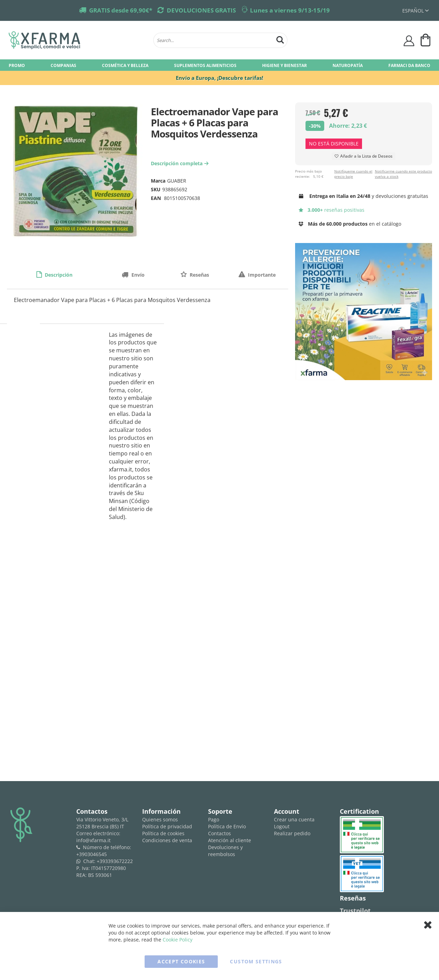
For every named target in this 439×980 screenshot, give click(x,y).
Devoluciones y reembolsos (225, 851)
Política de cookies (163, 833)
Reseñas (199, 275)
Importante (261, 275)
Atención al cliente (230, 840)
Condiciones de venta (167, 840)
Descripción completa (180, 163)
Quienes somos (160, 819)
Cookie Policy (178, 940)
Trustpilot (355, 911)
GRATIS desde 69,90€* (121, 10)
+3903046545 (92, 854)
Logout (282, 826)
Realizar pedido (292, 833)
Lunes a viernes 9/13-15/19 (290, 10)
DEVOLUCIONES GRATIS (201, 10)
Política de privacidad (167, 826)
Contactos (219, 833)
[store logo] (78, 40)
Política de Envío (227, 826)
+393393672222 (115, 861)
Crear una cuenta (294, 819)
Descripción (58, 275)
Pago (214, 819)
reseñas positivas (332, 210)
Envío (137, 275)
